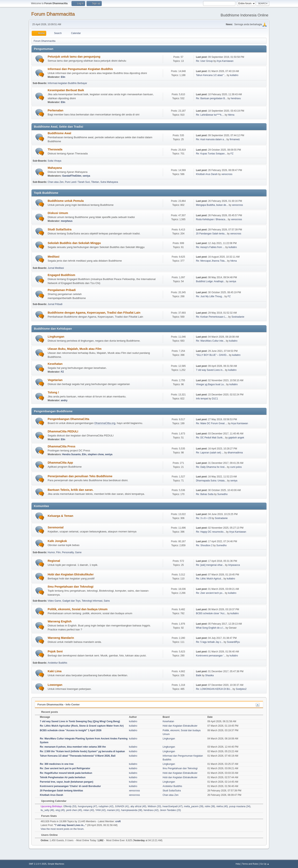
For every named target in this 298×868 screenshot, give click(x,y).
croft (118, 821)
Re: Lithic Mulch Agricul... (209, 579)
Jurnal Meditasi (56, 268)
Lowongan (55, 685)
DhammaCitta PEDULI (63, 431)
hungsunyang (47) (88, 806)
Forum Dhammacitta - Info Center (59, 704)
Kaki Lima (55, 671)
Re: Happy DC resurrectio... (211, 532)
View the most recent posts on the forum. (62, 829)
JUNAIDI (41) (122, 806)
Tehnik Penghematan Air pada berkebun (63, 777)
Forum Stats (47, 816)
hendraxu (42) (151, 810)
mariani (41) (113, 810)
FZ (232, 154)
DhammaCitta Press (61, 446)
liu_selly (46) (47, 810)
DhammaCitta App (60, 463)
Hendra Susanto (71, 454)
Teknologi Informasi (92, 601)
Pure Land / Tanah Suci (77, 182)
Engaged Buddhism (61, 275)
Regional (54, 561)
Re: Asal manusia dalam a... (211, 139)
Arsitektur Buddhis (57, 663)
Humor (51, 552)
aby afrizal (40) (138, 806)
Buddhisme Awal (59, 133)
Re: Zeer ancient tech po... (210, 593)
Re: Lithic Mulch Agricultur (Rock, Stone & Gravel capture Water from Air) (82, 726)
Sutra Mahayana (109, 182)
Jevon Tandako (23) (170, 810)
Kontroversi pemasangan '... (211, 656)
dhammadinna (235, 453)
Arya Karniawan (225, 61)
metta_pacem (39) (194, 806)
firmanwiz (235, 139)
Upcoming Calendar (52, 801)
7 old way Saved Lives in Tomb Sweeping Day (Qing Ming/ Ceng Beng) (80, 721)
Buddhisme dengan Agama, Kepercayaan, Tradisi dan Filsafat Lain (94, 313)
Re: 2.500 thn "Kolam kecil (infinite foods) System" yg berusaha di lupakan (82, 751)
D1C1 (215, 399)
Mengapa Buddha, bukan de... (212, 205)
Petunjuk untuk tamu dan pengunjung (74, 57)
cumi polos (236, 467)
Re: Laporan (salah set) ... (210, 453)
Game (78, 552)
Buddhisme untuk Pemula (66, 201)
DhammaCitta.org (105, 423)
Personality (68, 552)
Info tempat (202, 399)
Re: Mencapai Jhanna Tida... (211, 261)
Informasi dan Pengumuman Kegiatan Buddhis (80, 69)
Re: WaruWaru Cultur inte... (210, 341)
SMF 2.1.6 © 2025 (38, 864)
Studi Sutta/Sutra (60, 229)
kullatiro (234, 75)
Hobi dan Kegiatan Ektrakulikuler (71, 574)
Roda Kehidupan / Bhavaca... (211, 219)
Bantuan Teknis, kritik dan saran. (71, 490)
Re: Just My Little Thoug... (210, 296)
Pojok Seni (55, 651)
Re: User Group (204, 61)
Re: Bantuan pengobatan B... (211, 98)
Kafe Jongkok (57, 541)
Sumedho (222, 494)
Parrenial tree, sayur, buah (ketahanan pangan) (66, 782)
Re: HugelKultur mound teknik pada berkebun (66, 773)
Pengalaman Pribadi (62, 290)
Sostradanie (238, 317)
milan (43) (89, 810)
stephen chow (96, 454)
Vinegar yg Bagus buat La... (211, 384)
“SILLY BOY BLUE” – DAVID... (212, 355)
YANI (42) (101, 810)
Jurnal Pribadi (55, 304)
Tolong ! (53, 392)
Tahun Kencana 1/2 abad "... (211, 75)
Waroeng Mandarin (61, 638)
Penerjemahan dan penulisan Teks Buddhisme (80, 476)
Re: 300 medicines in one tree (57, 764)
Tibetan (95, 182)
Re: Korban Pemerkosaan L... (212, 317)
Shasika (209, 675)
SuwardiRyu (233, 642)
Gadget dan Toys (71, 601)
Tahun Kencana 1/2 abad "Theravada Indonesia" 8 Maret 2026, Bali (78, 756)
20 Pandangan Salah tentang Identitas (61, 791)
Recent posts (48, 712)
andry (64, 400)
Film (58, 552)
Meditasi (54, 257)
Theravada (55, 149)
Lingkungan (56, 337)
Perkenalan (55, 110)
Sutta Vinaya (54, 161)
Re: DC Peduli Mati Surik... (210, 438)
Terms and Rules (250, 864)
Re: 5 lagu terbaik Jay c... (209, 642)
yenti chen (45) (74, 810)
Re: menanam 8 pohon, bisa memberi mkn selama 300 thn (73, 747)
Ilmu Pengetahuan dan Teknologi (71, 587)
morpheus (67, 221)
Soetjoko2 (241, 689)
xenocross (227, 174)
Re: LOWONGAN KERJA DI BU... (214, 689)
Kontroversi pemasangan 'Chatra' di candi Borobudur (70, 786)
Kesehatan (55, 364)
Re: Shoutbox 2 (204, 545)
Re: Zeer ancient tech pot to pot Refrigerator (65, 768)
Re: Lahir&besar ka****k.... (210, 115)
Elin (63, 77)
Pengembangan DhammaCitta (68, 419)
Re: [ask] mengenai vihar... (210, 565)
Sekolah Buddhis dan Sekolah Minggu (74, 243)
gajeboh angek (236, 438)
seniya (86, 176)
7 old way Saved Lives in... (210, 370)
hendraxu (236, 98)
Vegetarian (55, 380)
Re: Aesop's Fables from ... (210, 247)
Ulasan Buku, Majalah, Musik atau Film (75, 349)
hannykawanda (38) (132, 810)
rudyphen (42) (106, 806)
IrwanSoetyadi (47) (173, 806)
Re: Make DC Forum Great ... (212, 423)
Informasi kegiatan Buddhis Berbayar (67, 83)
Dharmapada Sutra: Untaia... (211, 481)
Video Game (54, 601)
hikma (231, 115)
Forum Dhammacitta (53, 14)
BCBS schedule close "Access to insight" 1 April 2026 (71, 730)
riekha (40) (222, 806)
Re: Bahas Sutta (205, 494)
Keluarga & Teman (60, 516)
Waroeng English (60, 621)
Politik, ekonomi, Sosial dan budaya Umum (78, 609)
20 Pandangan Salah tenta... (211, 234)
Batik (199, 675)
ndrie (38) (210, 806)
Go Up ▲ (265, 864)
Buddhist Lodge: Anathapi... (211, 281)
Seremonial (56, 527)
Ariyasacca (234, 565)
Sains (107, 601)
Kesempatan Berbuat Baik (66, 90)
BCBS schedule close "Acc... (211, 613)
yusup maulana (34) (240, 806)
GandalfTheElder (72, 176)
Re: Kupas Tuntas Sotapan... (211, 154)
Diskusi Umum (58, 213)
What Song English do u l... (210, 628)
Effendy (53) (70, 806)
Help (238, 864)
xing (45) (60, 810)
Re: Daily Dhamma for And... (211, 467)
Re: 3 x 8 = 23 (203, 518)
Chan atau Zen (56, 182)
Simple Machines (56, 864)
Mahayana (55, 168)
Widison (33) (154, 806)
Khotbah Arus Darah (207, 174)
